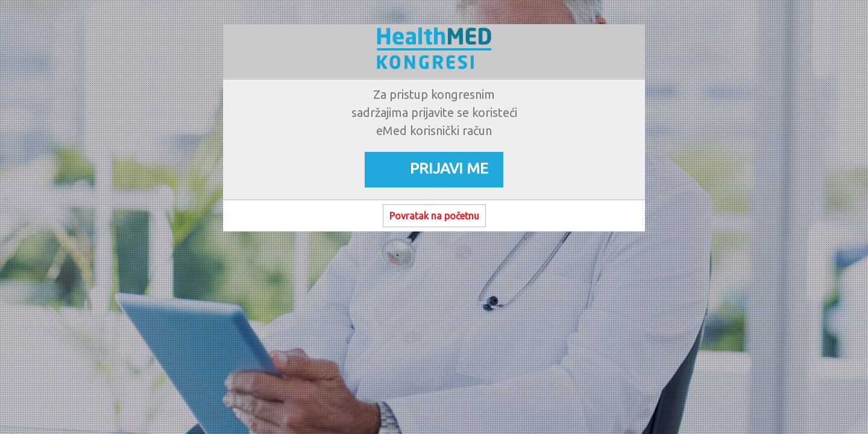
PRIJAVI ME (449, 168)
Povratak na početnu (434, 216)
